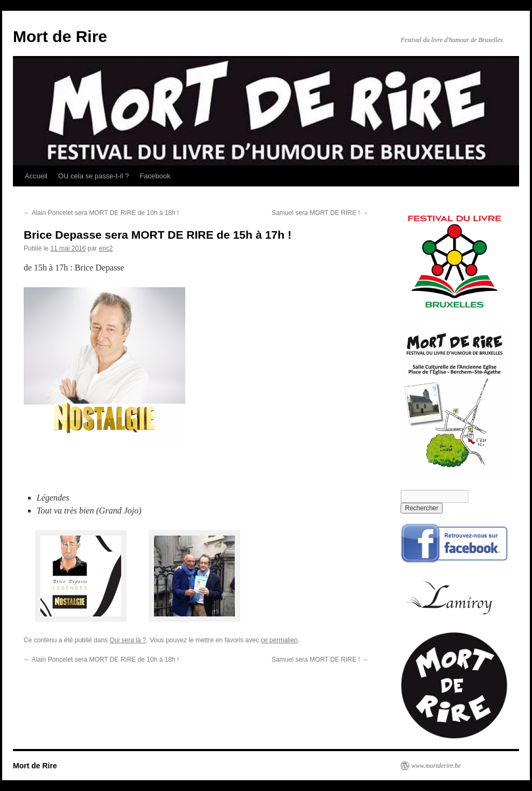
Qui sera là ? (128, 640)
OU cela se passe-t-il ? (94, 176)
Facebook (155, 176)
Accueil (36, 176)
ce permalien (279, 640)
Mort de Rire (60, 36)
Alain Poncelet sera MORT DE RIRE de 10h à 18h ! (101, 213)
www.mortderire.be (436, 766)
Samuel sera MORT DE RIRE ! (320, 213)
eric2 (106, 248)
